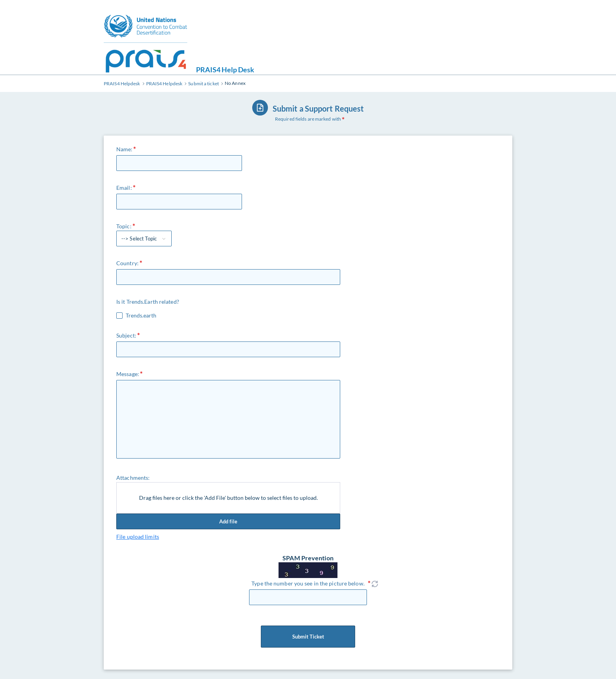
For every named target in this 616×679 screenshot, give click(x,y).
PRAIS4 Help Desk (225, 70)
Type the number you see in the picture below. (308, 583)
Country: (127, 263)
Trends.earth (141, 316)
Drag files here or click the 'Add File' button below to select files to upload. (228, 498)
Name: (125, 149)
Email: (124, 188)
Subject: (126, 335)
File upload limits (138, 537)
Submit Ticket (308, 637)
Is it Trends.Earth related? (148, 302)
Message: (128, 374)
